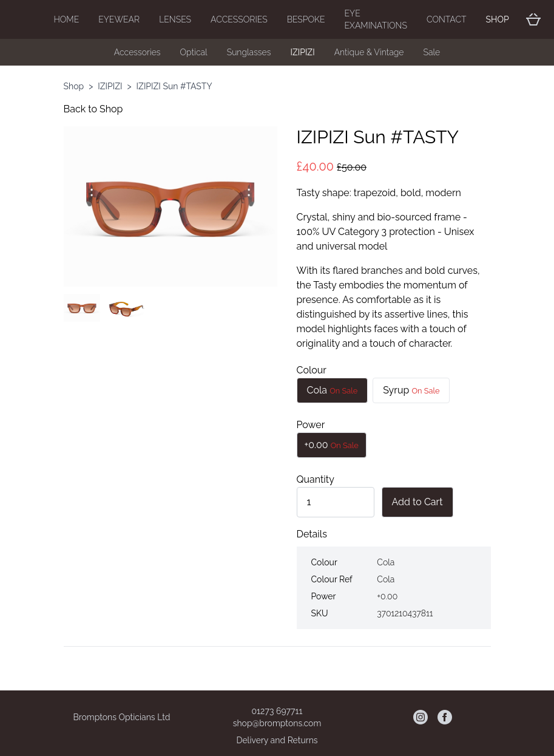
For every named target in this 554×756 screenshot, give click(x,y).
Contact (447, 19)
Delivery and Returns (277, 740)
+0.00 (332, 445)
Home (67, 19)
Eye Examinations (376, 19)
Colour (312, 370)
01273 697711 (277, 711)
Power (311, 425)
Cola (333, 390)
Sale (431, 52)
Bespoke (306, 19)
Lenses (175, 19)
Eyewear (119, 19)
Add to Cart (417, 502)
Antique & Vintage (369, 52)
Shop (498, 19)
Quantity (316, 479)
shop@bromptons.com (277, 723)
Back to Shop (93, 109)
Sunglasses (249, 52)
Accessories (239, 19)
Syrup (411, 390)
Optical (194, 52)
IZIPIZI (302, 52)
